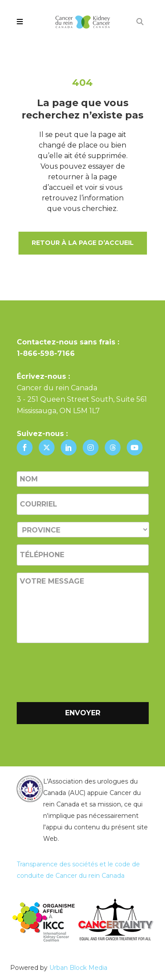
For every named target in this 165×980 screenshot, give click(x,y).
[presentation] (84, 671)
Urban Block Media (78, 968)
